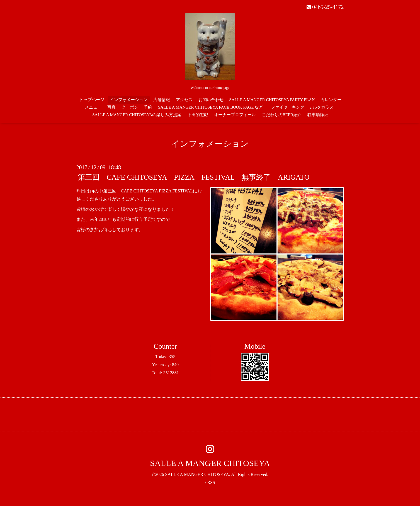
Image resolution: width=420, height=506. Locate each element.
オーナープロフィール (235, 115)
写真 (111, 107)
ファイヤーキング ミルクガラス (304, 107)
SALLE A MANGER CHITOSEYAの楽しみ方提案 (137, 115)
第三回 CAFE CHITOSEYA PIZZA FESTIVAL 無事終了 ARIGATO (194, 177)
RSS (211, 482)
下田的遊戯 (198, 115)
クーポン (130, 107)
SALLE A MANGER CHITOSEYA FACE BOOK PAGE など (211, 107)
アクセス (184, 100)
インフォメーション (129, 100)
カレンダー (331, 100)
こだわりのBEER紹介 (282, 115)
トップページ (92, 100)
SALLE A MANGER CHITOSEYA (210, 463)
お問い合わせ (211, 100)
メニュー (93, 107)
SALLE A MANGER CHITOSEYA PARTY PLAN (272, 100)
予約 (148, 107)
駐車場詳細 (318, 115)
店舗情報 (162, 100)
